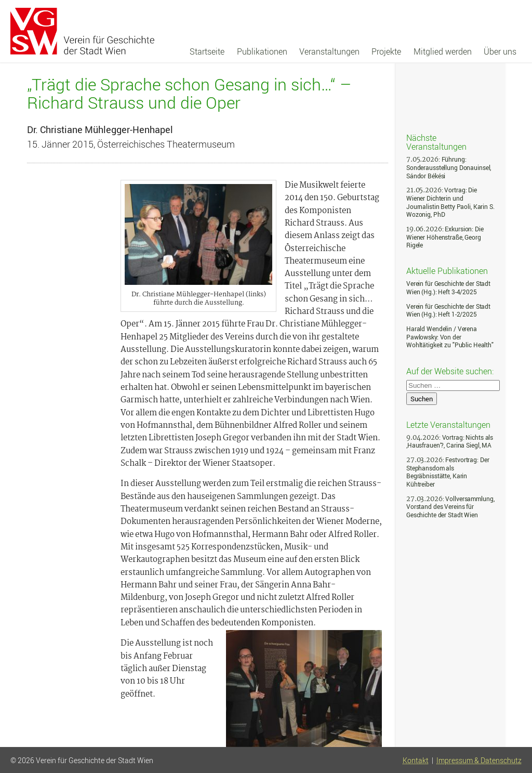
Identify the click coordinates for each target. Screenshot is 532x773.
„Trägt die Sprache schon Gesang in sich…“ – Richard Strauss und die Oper (189, 93)
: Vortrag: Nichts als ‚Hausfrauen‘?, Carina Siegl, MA (450, 442)
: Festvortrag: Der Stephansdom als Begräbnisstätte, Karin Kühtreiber (448, 472)
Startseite (207, 51)
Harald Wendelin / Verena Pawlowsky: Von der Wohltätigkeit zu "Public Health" (450, 337)
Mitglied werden (443, 51)
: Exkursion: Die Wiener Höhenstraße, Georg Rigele (445, 237)
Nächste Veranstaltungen (436, 142)
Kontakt (416, 761)
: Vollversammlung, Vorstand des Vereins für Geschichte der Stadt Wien (450, 507)
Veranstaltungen (329, 51)
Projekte (386, 51)
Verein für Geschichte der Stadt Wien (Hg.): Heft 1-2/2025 (448, 311)
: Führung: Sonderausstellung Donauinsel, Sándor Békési (449, 167)
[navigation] (353, 51)
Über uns (500, 51)
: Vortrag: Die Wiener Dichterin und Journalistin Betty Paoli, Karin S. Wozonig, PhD (450, 202)
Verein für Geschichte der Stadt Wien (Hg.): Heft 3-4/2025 (448, 288)
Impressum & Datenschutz (479, 761)
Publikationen (262, 51)
